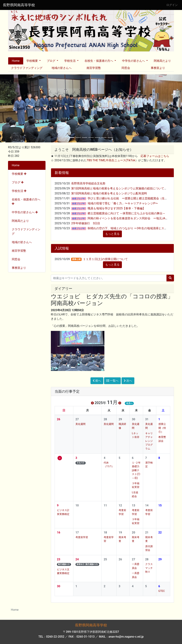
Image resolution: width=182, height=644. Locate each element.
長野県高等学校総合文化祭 (88, 183)
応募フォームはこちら (155, 156)
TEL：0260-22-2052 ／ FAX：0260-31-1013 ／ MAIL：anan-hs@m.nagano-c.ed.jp (91, 637)
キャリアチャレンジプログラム (149, 441)
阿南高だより (162, 61)
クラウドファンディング (27, 68)
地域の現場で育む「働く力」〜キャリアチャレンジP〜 (123, 203)
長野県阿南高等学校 (19, 5)
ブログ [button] (51, 61)
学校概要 (19, 174)
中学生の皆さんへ (25, 212)
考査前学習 (82, 537)
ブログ (18, 182)
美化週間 (80, 424)
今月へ (129, 403)
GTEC (162, 591)
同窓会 (126, 68)
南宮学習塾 (94, 68)
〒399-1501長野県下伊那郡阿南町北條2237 (91, 632)
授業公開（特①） (162, 428)
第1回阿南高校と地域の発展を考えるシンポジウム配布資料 (109, 193)
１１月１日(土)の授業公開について (105, 259)
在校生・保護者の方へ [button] (99, 61)
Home (16, 61)
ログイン (172, 5)
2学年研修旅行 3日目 (86, 223)
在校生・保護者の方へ (26, 201)
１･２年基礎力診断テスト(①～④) (136, 470)
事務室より (158, 68)
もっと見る (112, 234)
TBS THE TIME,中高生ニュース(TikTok (111, 160)
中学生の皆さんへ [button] (134, 61)
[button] (14, 108)
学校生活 (19, 191)
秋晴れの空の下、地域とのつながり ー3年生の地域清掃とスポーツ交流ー (134, 228)
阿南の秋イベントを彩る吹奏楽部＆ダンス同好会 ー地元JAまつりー (132, 218)
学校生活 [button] (70, 61)
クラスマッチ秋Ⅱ (149, 568)
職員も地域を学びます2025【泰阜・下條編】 (117, 208)
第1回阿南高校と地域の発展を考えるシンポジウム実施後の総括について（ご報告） (125, 188)
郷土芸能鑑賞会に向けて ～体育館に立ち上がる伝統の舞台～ (127, 213)
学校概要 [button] (32, 61)
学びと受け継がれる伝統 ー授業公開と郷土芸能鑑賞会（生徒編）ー (132, 198)
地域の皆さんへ (62, 68)
